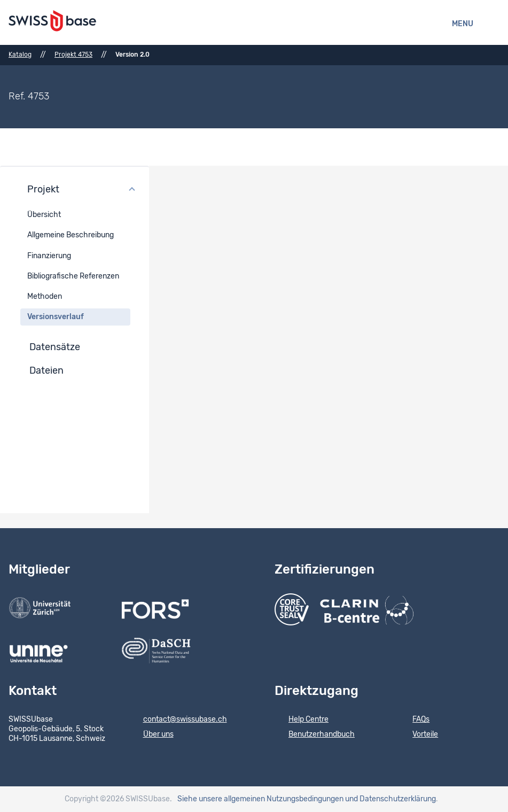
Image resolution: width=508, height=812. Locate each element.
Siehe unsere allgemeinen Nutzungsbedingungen (260, 799)
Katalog (20, 55)
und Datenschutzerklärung (390, 799)
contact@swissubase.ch (178, 720)
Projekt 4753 (73, 55)
